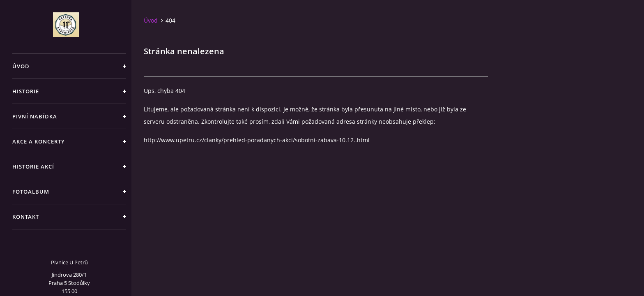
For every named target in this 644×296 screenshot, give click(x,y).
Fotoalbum (31, 192)
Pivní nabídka (35, 116)
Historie (26, 91)
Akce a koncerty (39, 141)
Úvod (21, 66)
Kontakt (26, 217)
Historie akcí (33, 166)
